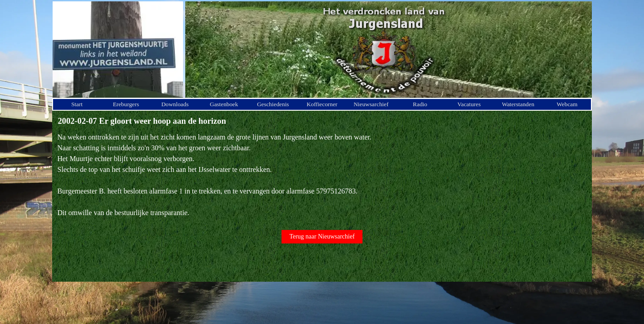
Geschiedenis (273, 104)
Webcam (567, 104)
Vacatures (469, 104)
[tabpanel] (322, 175)
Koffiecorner (322, 104)
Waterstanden (518, 104)
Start (77, 104)
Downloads (175, 104)
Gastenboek (224, 104)
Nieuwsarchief (371, 104)
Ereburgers (126, 104)
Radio (420, 104)
